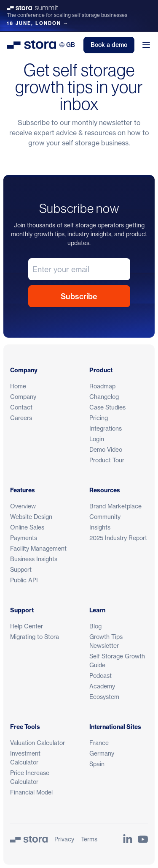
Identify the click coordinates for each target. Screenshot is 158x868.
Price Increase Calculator (30, 777)
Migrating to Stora (35, 637)
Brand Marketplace (115, 506)
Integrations (106, 428)
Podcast (100, 676)
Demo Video (106, 449)
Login (97, 439)
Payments (24, 538)
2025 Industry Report (118, 538)
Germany (102, 753)
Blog (95, 626)
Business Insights (34, 559)
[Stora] (29, 839)
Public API (24, 580)
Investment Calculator (25, 758)
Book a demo (109, 45)
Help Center (27, 626)
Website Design (31, 517)
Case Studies (107, 407)
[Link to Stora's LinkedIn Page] (128, 839)
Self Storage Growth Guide (117, 661)
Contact (21, 407)
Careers (21, 418)
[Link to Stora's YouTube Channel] (143, 839)
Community (105, 517)
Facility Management (38, 548)
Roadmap (102, 386)
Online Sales (27, 527)
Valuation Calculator (37, 743)
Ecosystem (104, 697)
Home (18, 386)
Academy (102, 686)
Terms (89, 839)
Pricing (99, 418)
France (99, 743)
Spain (97, 764)
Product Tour (107, 460)
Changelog (104, 397)
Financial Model (31, 792)
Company (23, 397)
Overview (23, 506)
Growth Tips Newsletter (106, 641)
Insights (100, 527)
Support (21, 569)
